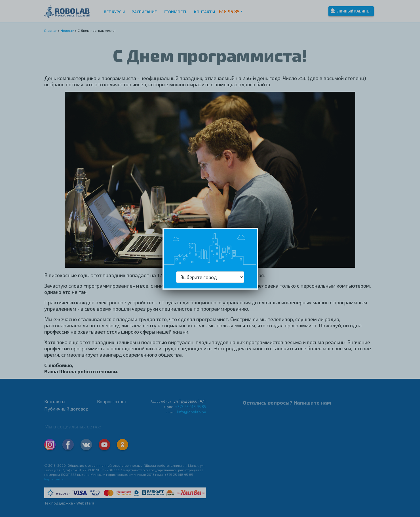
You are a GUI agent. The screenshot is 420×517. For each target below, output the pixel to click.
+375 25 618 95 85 (190, 406)
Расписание (144, 12)
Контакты (204, 12)
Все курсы (114, 12)
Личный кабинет (351, 11)
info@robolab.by (191, 412)
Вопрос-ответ (112, 401)
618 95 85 (229, 11)
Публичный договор (66, 409)
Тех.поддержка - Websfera (69, 503)
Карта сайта (54, 479)
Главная (51, 30)
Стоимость (175, 12)
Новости (67, 30)
